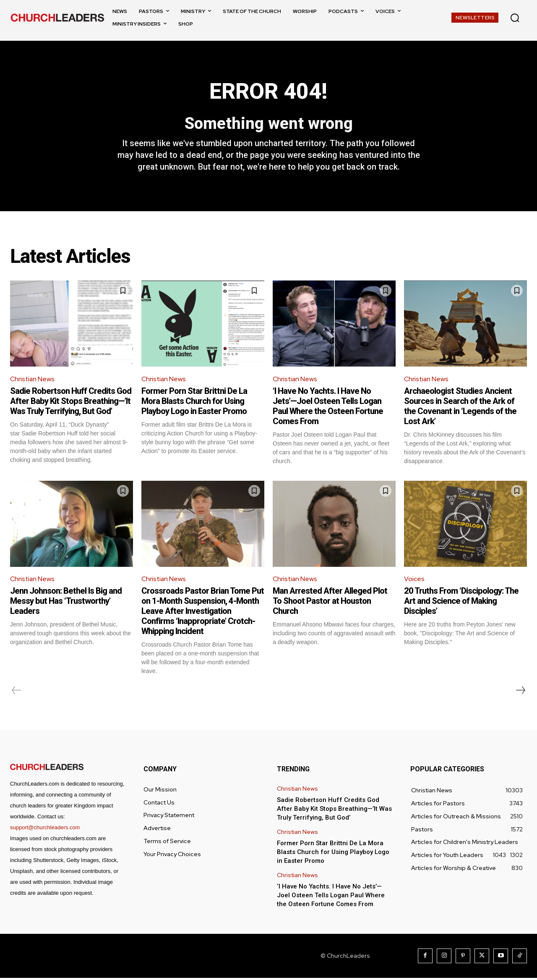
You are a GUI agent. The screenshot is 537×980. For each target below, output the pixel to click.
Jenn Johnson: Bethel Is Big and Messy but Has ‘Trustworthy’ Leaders (66, 603)
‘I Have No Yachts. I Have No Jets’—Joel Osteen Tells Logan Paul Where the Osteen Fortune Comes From (328, 408)
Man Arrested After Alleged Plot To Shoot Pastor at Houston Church (330, 603)
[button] (515, 18)
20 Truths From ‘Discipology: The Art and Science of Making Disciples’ (461, 603)
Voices (414, 581)
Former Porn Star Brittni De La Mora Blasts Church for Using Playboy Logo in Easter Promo (194, 403)
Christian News (33, 381)
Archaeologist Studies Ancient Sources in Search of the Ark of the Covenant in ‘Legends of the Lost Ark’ (460, 408)
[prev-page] (17, 692)
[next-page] (520, 692)
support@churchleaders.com (45, 829)
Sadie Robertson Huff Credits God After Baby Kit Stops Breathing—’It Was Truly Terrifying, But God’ (71, 403)
